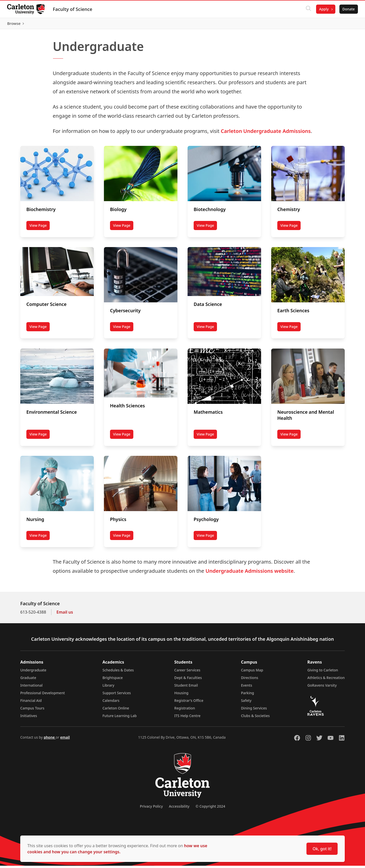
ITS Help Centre (188, 718)
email (65, 740)
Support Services (117, 695)
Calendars (111, 703)
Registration (185, 710)
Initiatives (29, 718)
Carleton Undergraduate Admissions (266, 133)
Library (108, 688)
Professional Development (43, 695)
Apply (323, 9)
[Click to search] (307, 9)
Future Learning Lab (120, 718)
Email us (65, 614)
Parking (248, 695)
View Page (40, 229)
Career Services (187, 672)
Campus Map (252, 672)
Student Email (186, 688)
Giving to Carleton (323, 672)
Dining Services (254, 710)
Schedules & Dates (118, 672)
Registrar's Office (189, 703)
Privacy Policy (151, 809)
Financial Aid (31, 703)
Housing (181, 695)
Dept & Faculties (188, 680)
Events (247, 688)
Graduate (28, 680)
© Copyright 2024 (210, 809)
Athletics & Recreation (326, 680)
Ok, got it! (322, 849)
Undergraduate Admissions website (250, 573)
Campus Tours (32, 710)
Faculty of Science (74, 9)
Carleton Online (116, 710)
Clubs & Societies (255, 718)
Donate (348, 9)
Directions (250, 680)
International (31, 688)
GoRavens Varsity (322, 688)
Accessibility (179, 809)
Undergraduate (33, 672)
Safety (246, 703)
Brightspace (113, 680)
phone (50, 740)
